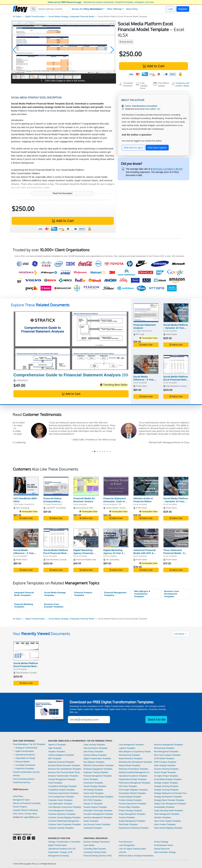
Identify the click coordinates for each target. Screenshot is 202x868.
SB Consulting (23, 508)
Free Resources (126, 842)
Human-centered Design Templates (98, 797)
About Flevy (132, 9)
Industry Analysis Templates (95, 807)
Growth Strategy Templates (95, 786)
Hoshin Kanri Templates (94, 793)
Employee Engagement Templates (98, 769)
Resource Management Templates (168, 745)
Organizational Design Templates (133, 779)
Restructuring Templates (164, 748)
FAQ (15, 814)
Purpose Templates (127, 818)
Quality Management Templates (132, 821)
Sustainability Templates (164, 807)
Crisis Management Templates (61, 811)
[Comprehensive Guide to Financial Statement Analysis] (71, 341)
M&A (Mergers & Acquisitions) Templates (142, 594)
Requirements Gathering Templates (134, 828)
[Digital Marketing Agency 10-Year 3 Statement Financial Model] (116, 538)
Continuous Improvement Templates (63, 793)
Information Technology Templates (98, 811)
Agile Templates (55, 748)
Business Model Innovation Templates (64, 765)
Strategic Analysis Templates (166, 783)
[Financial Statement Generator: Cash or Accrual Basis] (116, 486)
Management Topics (21, 800)
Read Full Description (63, 193)
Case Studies (89, 845)
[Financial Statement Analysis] (146, 313)
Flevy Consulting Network (24, 779)
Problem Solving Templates (130, 800)
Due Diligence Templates (94, 762)
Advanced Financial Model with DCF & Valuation (144, 553)
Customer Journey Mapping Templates (64, 818)
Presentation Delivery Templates (132, 793)
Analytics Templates (57, 752)
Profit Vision (172, 334)
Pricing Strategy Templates (130, 797)
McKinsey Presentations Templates (134, 769)
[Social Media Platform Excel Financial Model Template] (26, 651)
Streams (16, 776)
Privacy (28, 814)
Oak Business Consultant (178, 386)
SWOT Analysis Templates (165, 762)
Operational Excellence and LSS (62, 849)
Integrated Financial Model (82, 16)
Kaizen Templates (91, 821)
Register (183, 9)
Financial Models (21, 762)
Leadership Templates (93, 828)
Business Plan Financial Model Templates (65, 772)
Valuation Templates (162, 818)
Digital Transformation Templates (97, 759)
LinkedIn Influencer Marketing (25, 810)
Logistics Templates (127, 748)
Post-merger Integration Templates (133, 790)
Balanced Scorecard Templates (61, 762)
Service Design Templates (165, 772)
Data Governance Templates (95, 748)
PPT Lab (140, 334)
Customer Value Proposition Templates (65, 824)
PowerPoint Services (22, 783)
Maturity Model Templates (130, 765)
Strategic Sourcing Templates (166, 790)
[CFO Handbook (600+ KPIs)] (26, 486)
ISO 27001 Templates (93, 800)
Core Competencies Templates (61, 797)
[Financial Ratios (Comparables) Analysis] (56, 486)
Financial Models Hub (86, 560)
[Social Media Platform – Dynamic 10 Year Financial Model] (176, 313)
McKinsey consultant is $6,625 (168, 169)
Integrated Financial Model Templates (24, 594)
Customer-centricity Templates (61, 828)
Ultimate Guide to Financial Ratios (143, 500)
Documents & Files (85, 508)
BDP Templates (55, 759)
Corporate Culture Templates (60, 800)
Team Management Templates (167, 814)
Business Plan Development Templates (65, 769)
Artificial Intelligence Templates (61, 755)
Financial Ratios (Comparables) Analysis (52, 501)
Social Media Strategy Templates (55, 594)
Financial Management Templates (115, 594)
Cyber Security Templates (94, 745)
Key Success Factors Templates (97, 824)
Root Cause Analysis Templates (167, 755)
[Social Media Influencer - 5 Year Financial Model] (146, 364)
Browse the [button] (87, 9)
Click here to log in (133, 148)
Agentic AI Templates (57, 745)
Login (171, 9)
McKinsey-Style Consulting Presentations (136, 856)
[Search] (53, 9)
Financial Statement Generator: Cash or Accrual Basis (115, 501)
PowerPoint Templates (24, 769)
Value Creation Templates (165, 824)
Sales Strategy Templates (165, 765)
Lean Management (127, 845)
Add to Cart (153, 66)
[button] (15, 50)
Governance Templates (93, 783)
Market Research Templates (131, 759)
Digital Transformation (35, 16)
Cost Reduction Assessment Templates (65, 807)
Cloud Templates (55, 783)
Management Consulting (59, 856)
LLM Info (123, 852)
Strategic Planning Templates (166, 786)
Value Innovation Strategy (165, 852)
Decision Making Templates (95, 755)
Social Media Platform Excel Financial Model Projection (176, 380)
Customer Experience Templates (62, 814)
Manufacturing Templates (129, 755)
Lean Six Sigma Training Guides (132, 849)
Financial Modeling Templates (24, 606)
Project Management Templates (132, 814)
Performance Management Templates (135, 783)
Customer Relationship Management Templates (65, 821)
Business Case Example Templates (54, 606)
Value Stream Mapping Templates (168, 828)
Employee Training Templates (96, 772)
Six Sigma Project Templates (166, 776)
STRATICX (22, 380)
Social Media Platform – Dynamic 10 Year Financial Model (176, 328)
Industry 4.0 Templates (93, 804)
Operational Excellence (24, 755)
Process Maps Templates (129, 807)
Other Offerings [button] (114, 9)
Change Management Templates (62, 779)
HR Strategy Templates (93, 790)
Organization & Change (24, 758)
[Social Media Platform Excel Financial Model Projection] (176, 364)
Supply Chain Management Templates (170, 804)
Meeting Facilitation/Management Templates (136, 772)
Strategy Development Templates (168, 797)
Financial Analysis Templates (83, 594)
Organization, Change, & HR (60, 852)
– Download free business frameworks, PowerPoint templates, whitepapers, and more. (101, 2)
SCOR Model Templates (164, 759)
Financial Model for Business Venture (84, 500)
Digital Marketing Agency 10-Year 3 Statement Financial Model (115, 555)
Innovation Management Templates (98, 814)
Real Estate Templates (128, 824)
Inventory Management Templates (98, 818)
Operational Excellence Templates (133, 776)
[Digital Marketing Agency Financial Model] (86, 538)
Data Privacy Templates (93, 752)
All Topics (17, 16)
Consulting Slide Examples (95, 849)
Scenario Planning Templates (166, 769)
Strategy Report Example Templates (169, 800)
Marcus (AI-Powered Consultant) (27, 803)
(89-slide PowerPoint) (87, 375)
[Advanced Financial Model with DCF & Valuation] (146, 538)
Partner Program (20, 807)
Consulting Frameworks (24, 765)
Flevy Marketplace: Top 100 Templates (29, 744)
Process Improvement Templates (133, 804)
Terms (21, 814)
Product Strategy (161, 842)
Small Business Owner (164, 845)
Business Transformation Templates (63, 776)
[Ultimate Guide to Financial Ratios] (146, 486)
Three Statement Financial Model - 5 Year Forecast (174, 553)
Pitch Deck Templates (128, 786)
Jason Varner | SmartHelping (119, 508)
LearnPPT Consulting (56, 508)
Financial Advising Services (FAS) (98, 856)
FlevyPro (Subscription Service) (26, 772)
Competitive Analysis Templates (62, 790)
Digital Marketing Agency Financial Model (83, 553)
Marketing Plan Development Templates (136, 762)
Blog (35, 814)
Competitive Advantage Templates (63, 786)
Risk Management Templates (166, 752)
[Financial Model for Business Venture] (86, 486)
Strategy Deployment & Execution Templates (172, 793)
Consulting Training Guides (95, 852)
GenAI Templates (91, 779)
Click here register (157, 148)
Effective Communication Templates (98, 765)
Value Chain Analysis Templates (167, 821)
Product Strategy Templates (130, 811)
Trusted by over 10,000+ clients (182, 84)
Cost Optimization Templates (60, 804)
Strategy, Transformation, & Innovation (64, 842)
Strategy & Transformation (25, 748)
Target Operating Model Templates (168, 811)
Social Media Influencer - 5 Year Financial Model (144, 380)
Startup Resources (162, 849)
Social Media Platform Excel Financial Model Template (26, 666)
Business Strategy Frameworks (97, 842)
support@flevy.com (31, 817)
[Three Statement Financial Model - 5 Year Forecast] (176, 538)
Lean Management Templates (131, 745)
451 (159, 109)
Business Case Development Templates (172, 594)
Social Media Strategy (58, 16)
